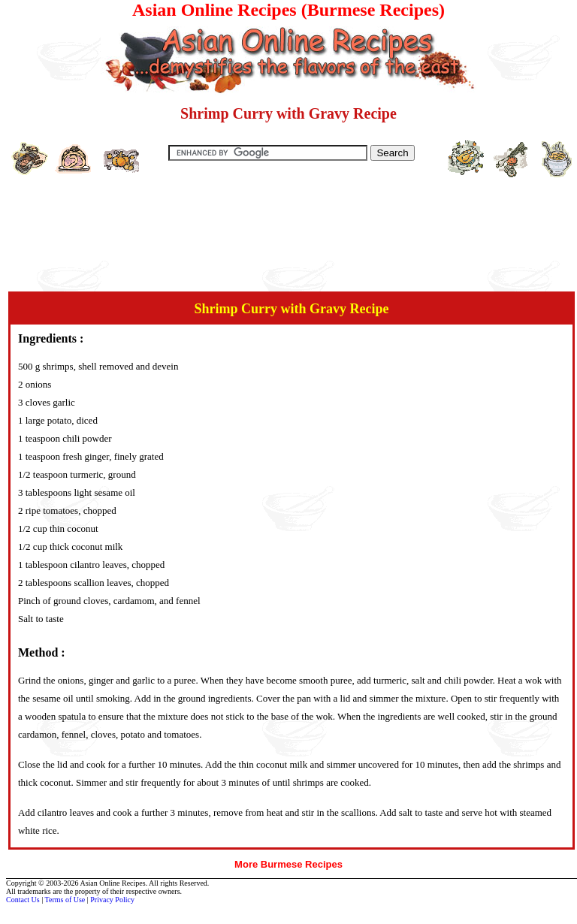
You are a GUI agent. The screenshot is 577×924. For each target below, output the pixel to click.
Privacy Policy (112, 900)
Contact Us (23, 900)
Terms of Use (65, 900)
